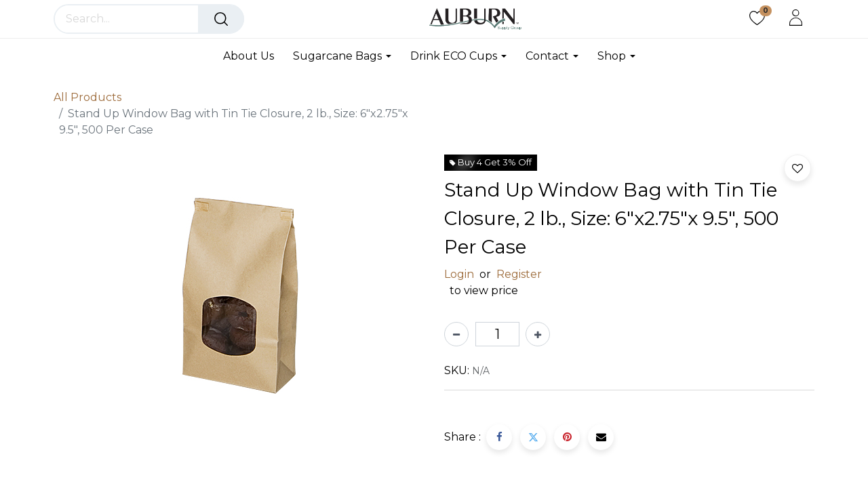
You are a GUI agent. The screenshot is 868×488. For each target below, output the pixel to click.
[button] (797, 168)
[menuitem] (253, 56)
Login (459, 274)
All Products (87, 97)
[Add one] (538, 334)
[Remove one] (456, 334)
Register (519, 274)
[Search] (221, 19)
